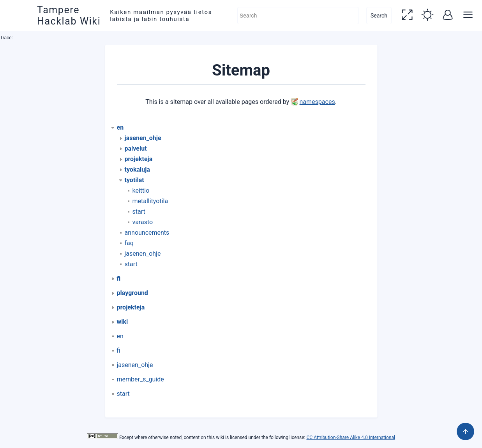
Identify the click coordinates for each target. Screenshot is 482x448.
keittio (141, 191)
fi (119, 350)
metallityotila (150, 201)
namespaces (317, 102)
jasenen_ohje (143, 254)
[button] (407, 16)
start (139, 212)
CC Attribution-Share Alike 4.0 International (350, 437)
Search (379, 16)
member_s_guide (140, 379)
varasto (143, 222)
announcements (147, 233)
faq (129, 243)
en (120, 336)
